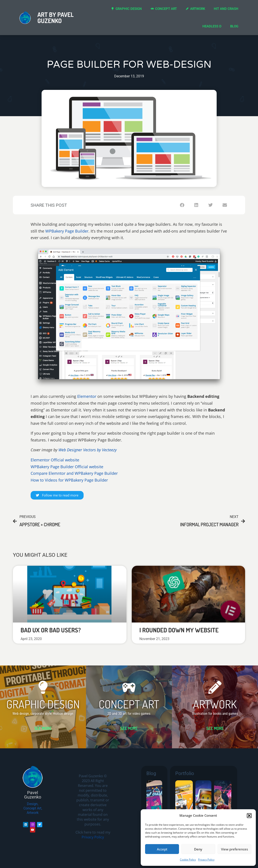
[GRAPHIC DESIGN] (43, 687)
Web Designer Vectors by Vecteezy (88, 450)
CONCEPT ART (129, 704)
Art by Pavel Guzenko (56, 18)
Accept (162, 849)
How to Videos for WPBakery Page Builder (69, 480)
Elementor (87, 396)
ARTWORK (215, 704)
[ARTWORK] (215, 687)
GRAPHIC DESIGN (43, 704)
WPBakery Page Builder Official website (67, 467)
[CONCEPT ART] (129, 687)
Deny (198, 849)
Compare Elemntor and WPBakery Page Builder (74, 473)
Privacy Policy (206, 860)
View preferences (234, 849)
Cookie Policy (188, 860)
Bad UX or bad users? (51, 630)
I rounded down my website (179, 630)
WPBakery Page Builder (67, 231)
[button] (249, 816)
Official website (65, 460)
